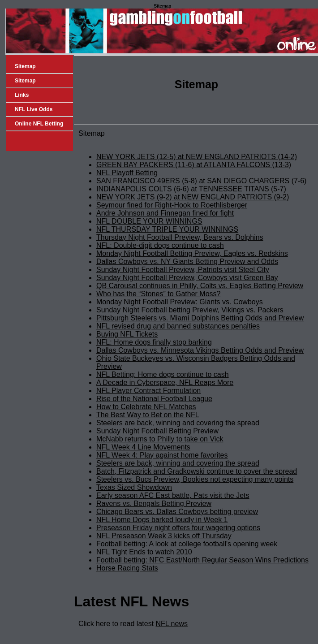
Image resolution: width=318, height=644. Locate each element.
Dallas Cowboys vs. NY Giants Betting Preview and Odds (187, 261)
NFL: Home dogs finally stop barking (154, 342)
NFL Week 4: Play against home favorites (162, 455)
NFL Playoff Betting (127, 173)
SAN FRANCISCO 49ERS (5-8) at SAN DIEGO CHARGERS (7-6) (201, 181)
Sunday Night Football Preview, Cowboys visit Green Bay (187, 278)
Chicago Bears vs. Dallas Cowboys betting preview (177, 512)
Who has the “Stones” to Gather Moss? (158, 294)
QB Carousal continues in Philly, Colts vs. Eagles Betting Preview (200, 286)
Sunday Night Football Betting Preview (157, 431)
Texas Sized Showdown (134, 487)
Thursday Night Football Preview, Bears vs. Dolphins (180, 237)
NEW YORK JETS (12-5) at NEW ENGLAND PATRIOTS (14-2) (197, 157)
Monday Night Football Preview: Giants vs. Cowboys (180, 302)
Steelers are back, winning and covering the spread (178, 423)
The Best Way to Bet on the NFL (148, 415)
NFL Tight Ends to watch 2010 (144, 552)
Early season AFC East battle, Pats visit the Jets (173, 495)
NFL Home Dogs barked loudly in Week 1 (162, 520)
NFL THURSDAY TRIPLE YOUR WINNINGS (167, 229)
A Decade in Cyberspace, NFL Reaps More (165, 383)
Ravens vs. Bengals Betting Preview (154, 504)
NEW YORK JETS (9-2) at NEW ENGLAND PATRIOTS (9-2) (193, 197)
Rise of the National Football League (154, 399)
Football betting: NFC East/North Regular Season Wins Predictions (202, 560)
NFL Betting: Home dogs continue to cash (163, 374)
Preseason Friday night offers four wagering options (178, 528)
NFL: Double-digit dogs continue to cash (160, 245)
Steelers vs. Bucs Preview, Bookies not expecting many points (195, 479)
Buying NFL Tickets (127, 334)
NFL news (172, 624)
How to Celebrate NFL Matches (146, 407)
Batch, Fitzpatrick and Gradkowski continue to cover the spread (197, 471)
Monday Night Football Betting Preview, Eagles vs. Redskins (192, 253)
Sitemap (25, 66)
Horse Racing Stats (127, 568)
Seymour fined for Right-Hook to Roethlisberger (172, 205)
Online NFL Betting (39, 124)
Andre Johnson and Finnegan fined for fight (165, 213)
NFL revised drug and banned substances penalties (178, 326)
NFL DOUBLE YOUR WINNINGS (149, 221)
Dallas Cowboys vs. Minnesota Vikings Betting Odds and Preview (200, 350)
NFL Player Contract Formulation (148, 391)
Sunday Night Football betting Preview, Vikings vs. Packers (190, 310)
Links (22, 95)
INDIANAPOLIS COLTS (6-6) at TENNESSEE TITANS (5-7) (191, 189)
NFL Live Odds (34, 109)
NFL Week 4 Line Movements (143, 447)
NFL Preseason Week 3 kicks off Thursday (164, 536)
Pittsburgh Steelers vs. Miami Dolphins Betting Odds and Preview (200, 318)
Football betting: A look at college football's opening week (187, 544)
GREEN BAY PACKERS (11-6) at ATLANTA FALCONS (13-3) (194, 165)
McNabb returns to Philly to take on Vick (160, 439)
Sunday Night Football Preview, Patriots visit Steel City (183, 270)
